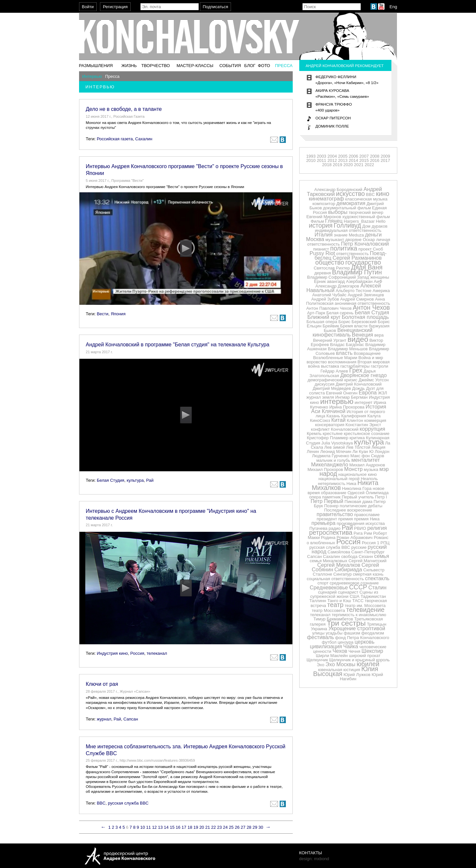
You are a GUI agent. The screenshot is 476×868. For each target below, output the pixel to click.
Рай (150, 480)
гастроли (379, 366)
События (230, 66)
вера (379, 335)
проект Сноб (371, 249)
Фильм (317, 221)
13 (160, 827)
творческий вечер (366, 212)
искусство (350, 194)
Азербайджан (359, 281)
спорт (323, 583)
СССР (358, 587)
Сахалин (144, 139)
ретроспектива (331, 532)
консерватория (329, 425)
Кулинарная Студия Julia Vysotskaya (348, 440)
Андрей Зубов (325, 299)
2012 (332, 160)
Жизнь (129, 66)
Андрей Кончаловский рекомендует (345, 66)
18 (190, 827)
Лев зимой (335, 447)
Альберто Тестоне (353, 291)
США (354, 596)
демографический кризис (332, 380)
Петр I (381, 497)
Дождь (359, 388)
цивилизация (326, 646)
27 (243, 827)
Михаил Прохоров (325, 469)
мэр (384, 469)
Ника (352, 484)
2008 (375, 156)
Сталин (377, 587)
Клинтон (355, 420)
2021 (359, 165)
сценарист (348, 592)
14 (166, 827)
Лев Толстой (358, 447)
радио (335, 528)
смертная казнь (368, 574)
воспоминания (342, 362)
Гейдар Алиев (334, 371)
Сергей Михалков (339, 565)
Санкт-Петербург (368, 552)
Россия (137, 653)
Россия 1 (370, 543)
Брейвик (331, 326)
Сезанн (366, 556)
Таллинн (318, 601)
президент (327, 519)
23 (219, 827)
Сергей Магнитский (368, 561)
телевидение (365, 610)
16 (178, 827)
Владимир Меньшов (348, 349)
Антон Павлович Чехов (329, 308)
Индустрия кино (112, 653)
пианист (321, 249)
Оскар (369, 240)
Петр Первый (327, 501)
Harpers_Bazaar (359, 221)
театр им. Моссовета (365, 606)
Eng (393, 7)
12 (154, 827)
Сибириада (348, 569)
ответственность (353, 254)
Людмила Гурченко (331, 456)
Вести (103, 314)
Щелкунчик (317, 660)
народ (328, 474)
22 (213, 827)
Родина (328, 538)
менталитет (366, 460)
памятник (331, 497)
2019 (337, 165)
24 (225, 827)
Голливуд (347, 225)
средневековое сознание (354, 583)
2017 (385, 160)
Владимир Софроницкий (331, 277)
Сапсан (131, 719)
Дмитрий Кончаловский (359, 384)
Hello (381, 221)
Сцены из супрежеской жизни (344, 594)
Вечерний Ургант (330, 340)
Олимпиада (377, 493)
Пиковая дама (359, 502)
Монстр (353, 469)
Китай (338, 420)
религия (377, 528)
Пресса (284, 66)
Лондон (382, 451)
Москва (315, 239)
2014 (353, 160)
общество (330, 262)
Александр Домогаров (337, 286)
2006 (353, 156)
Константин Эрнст (363, 425)
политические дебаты (361, 506)
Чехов (340, 651)
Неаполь (369, 479)
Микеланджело (329, 464)
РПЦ (385, 543)
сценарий (327, 592)
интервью (337, 401)
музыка (371, 469)
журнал (104, 719)
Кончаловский (345, 429)
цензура (346, 642)
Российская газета (115, 139)
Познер (331, 506)
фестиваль (321, 637)
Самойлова (339, 552)
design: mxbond (314, 859)
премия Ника (367, 519)
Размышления (96, 66)
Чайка (351, 646)
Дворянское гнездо (363, 375)
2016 (375, 160)
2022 (369, 165)
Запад (363, 277)
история (321, 225)
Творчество (156, 66)
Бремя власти (354, 326)
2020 (348, 165)
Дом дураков (375, 226)
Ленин (313, 451)
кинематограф (326, 199)
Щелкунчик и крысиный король (360, 660)
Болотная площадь (365, 317)
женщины (380, 277)
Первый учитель (358, 497)
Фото (264, 66)
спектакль (377, 578)
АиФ (378, 281)
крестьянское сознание (367, 434)
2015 (364, 160)
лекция (378, 447)
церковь (364, 642)
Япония (118, 314)
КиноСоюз (320, 420)
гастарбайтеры (355, 366)
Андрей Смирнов (357, 299)
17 (184, 827)
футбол (329, 642)
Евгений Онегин (342, 393)
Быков (330, 330)
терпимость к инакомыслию (359, 615)
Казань (333, 416)
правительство (335, 514)
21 (207, 827)
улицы (319, 633)
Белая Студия (110, 480)
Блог (250, 66)
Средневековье (329, 587)
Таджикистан (373, 596)
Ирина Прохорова (347, 407)
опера (315, 497)
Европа (368, 392)
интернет (363, 402)
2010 (311, 160)
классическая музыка (366, 199)
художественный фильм (366, 217)
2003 (322, 156)
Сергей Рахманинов (357, 258)
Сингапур (342, 574)
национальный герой (339, 479)
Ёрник (320, 281)
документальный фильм (347, 208)
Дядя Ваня (367, 267)
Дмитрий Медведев (332, 388)
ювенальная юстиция (339, 670)
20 (202, 827)
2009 (385, 156)
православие (367, 515)
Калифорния (354, 416)
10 (142, 827)
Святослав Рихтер (332, 268)
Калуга (374, 416)
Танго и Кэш (339, 601)
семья (382, 556)
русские (359, 547)
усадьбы (334, 633)
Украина (319, 629)
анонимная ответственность (362, 303)
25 (231, 827)
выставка (330, 366)
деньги (373, 234)
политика (344, 248)
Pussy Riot (322, 253)
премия (345, 519)
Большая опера (322, 322)
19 (196, 827)
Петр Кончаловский (365, 244)
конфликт (320, 429)
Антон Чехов (371, 307)
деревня (322, 273)
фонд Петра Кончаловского (362, 638)
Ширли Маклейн (332, 656)
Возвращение (367, 353)
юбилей (368, 664)
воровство (317, 362)
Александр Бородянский (338, 190)
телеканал (157, 653)
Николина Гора (357, 488)
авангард (336, 281)
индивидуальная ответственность (348, 230)
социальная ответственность (335, 579)
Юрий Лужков (357, 675)
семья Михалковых (328, 561)
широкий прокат (365, 656)
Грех (356, 370)
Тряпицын (377, 624)
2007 (364, 156)
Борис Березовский (358, 322)
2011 (322, 160)
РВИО (360, 528)
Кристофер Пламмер (328, 438)
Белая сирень (340, 313)
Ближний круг (324, 317)
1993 (311, 156)
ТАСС (358, 601)
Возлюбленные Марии (335, 358)
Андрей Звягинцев (366, 295)
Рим (368, 533)
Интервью (92, 76)
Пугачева (318, 528)
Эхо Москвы (340, 664)
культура (135, 480)
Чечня (354, 651)
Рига (358, 533)
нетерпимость (332, 484)
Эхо (321, 665)
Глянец (334, 221)
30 (261, 827)
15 (172, 827)
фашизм (352, 633)
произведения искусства (361, 523)
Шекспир (372, 651)
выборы (338, 212)
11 (148, 827)
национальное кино (358, 474)
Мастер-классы (195, 66)
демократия (351, 203)
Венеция (362, 335)
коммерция (375, 420)
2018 (327, 165)
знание (341, 235)
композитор (324, 204)
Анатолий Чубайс (329, 295)
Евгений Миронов (324, 217)
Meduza (356, 235)
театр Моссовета (328, 610)
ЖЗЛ (383, 393)
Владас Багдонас (347, 345)
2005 (343, 156)
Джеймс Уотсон (373, 380)
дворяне (353, 240)
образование (334, 493)
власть (344, 353)
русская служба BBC (128, 803)
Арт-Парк (316, 313)
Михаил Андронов (367, 465)
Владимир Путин (357, 272)
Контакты (311, 853)
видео (358, 339)
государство (363, 262)
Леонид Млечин (336, 451)
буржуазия (379, 326)
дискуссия (325, 384)
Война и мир (371, 358)
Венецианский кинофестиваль (343, 332)
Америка (381, 291)
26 (237, 827)
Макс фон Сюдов (367, 456)
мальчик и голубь (333, 460)
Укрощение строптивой (357, 628)
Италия (324, 234)
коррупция (372, 429)
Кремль (314, 434)
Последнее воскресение (348, 510)
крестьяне (333, 434)
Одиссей (356, 493)
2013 (343, 160)
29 (255, 827)
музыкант (335, 240)
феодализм (373, 633)
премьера (323, 523)
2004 (332, 156)
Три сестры (346, 623)
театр (336, 605)
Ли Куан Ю (363, 451)
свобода (349, 556)
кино (383, 194)
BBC (101, 803)
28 (249, 827)
